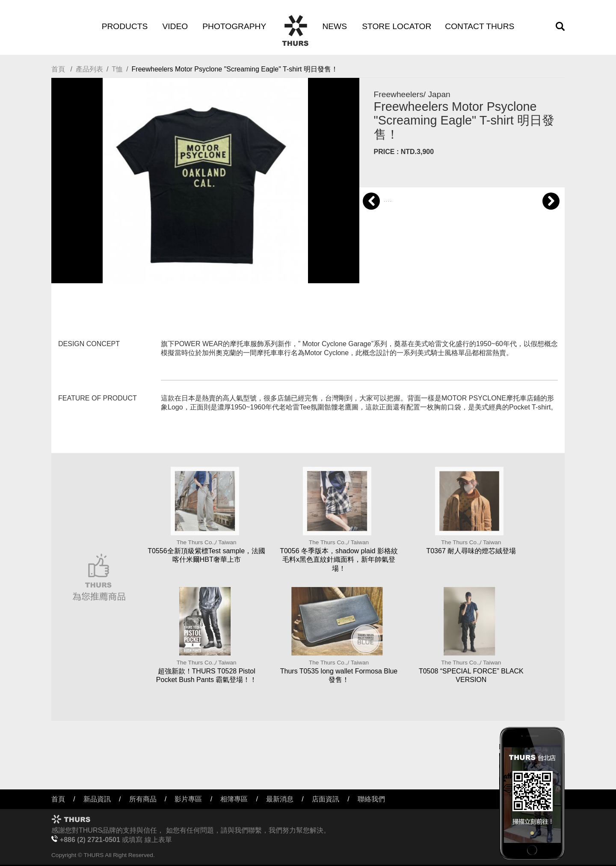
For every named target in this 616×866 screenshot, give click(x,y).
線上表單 (158, 840)
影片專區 (188, 799)
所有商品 (143, 799)
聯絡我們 (371, 799)
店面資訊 (326, 799)
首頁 (58, 69)
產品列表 (89, 69)
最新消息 (280, 799)
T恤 (117, 69)
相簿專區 (234, 799)
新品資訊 (97, 799)
